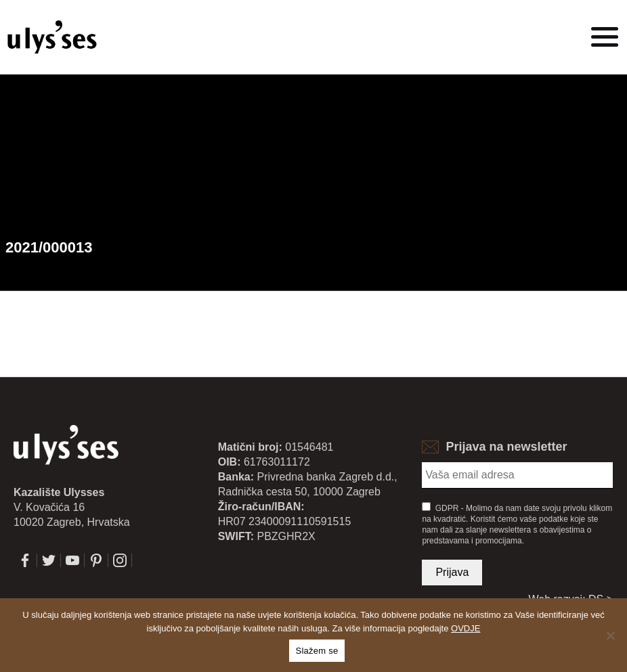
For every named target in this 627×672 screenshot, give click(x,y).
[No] (610, 635)
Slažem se (317, 651)
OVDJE (466, 628)
